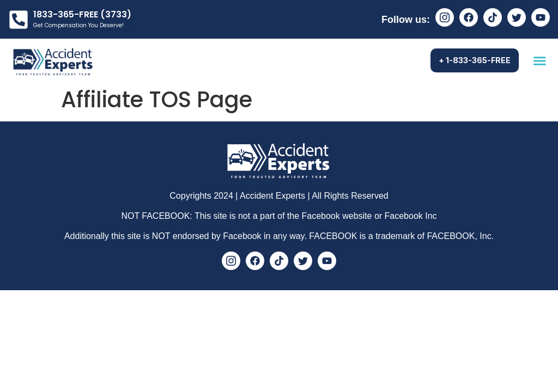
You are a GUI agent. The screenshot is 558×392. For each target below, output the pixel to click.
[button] (540, 60)
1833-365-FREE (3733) (82, 14)
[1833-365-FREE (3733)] (19, 20)
